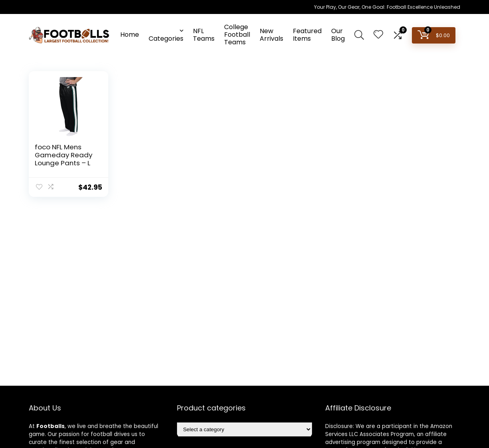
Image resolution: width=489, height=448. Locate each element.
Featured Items (307, 35)
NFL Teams (204, 35)
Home (130, 35)
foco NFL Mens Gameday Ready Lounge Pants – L (64, 155)
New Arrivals (271, 35)
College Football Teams (237, 35)
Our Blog (338, 35)
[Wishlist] (378, 35)
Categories (166, 39)
